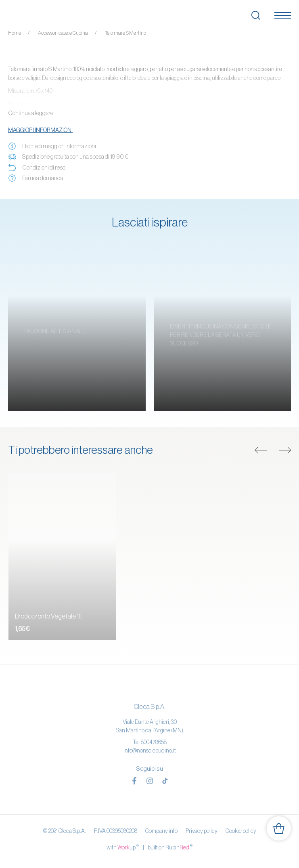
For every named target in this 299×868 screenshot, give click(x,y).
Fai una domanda (36, 178)
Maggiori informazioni (40, 130)
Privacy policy (202, 831)
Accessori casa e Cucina (63, 33)
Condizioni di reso (37, 168)
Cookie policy (241, 831)
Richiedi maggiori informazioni (52, 146)
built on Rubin (170, 847)
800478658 (154, 742)
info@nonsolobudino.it (150, 751)
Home (15, 33)
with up (123, 847)
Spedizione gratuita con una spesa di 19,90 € (68, 157)
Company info (161, 831)
